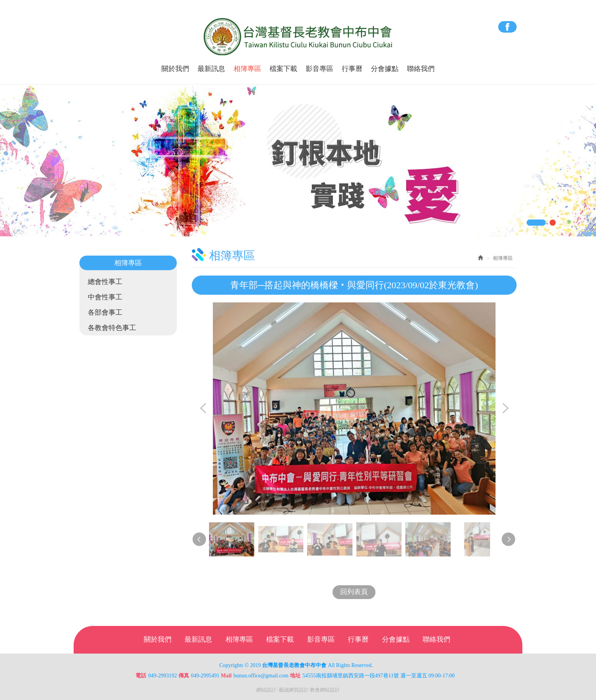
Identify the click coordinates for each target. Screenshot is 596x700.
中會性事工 (105, 297)
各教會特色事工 (112, 328)
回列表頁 (354, 592)
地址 (295, 676)
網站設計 (266, 690)
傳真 (184, 676)
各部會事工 (105, 312)
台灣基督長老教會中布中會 (298, 37)
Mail (226, 676)
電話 (141, 676)
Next (505, 409)
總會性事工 (105, 282)
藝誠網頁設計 (294, 690)
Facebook (507, 27)
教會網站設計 (325, 690)
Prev (203, 409)
